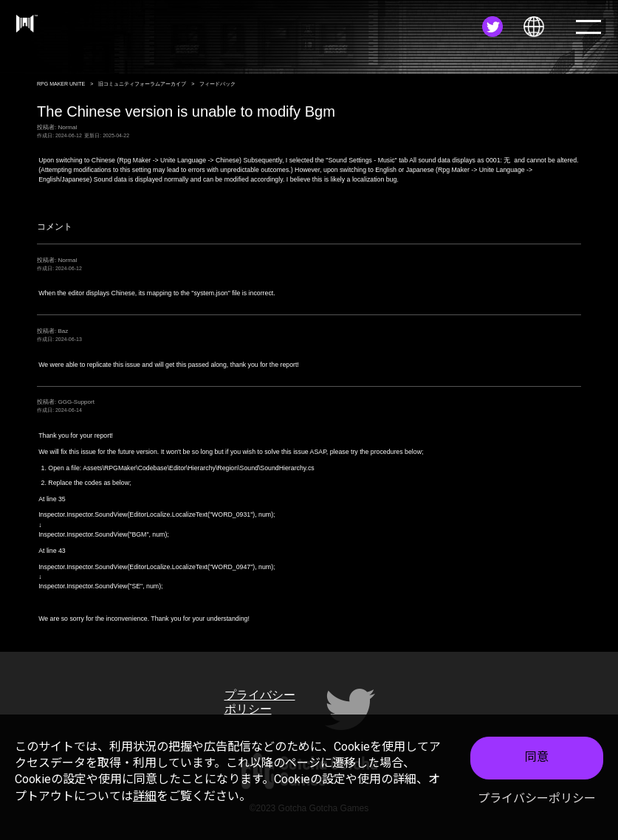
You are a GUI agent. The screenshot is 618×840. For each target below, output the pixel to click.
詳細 (145, 796)
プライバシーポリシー (537, 798)
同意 (537, 757)
